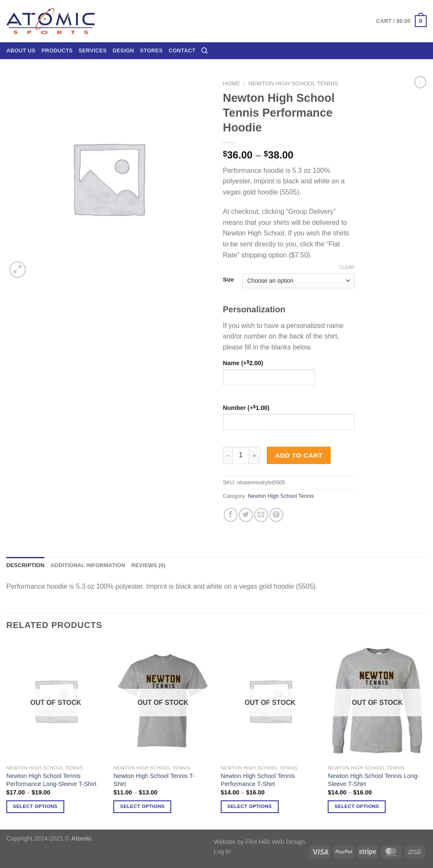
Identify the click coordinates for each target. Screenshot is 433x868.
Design (123, 50)
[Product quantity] (241, 455)
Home (232, 83)
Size (228, 280)
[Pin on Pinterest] (276, 515)
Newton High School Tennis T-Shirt (154, 780)
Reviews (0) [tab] (148, 565)
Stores (151, 50)
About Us (21, 50)
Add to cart (299, 455)
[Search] (204, 51)
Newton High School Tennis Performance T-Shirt (258, 780)
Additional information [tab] (88, 565)
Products (57, 50)
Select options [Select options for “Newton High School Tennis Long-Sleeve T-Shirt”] (357, 806)
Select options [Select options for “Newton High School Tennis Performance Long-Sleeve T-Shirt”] (35, 806)
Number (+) (246, 408)
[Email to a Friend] (261, 515)
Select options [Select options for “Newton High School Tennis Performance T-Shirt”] (250, 806)
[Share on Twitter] (246, 515)
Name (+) (243, 363)
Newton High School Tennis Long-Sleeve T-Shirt (374, 780)
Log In (222, 852)
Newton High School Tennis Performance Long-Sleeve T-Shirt (51, 780)
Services (93, 50)
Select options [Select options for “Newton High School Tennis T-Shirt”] (142, 806)
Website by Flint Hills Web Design (259, 842)
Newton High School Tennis (293, 83)
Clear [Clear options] (347, 267)
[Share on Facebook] (231, 515)
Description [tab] (25, 565)
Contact (182, 50)
